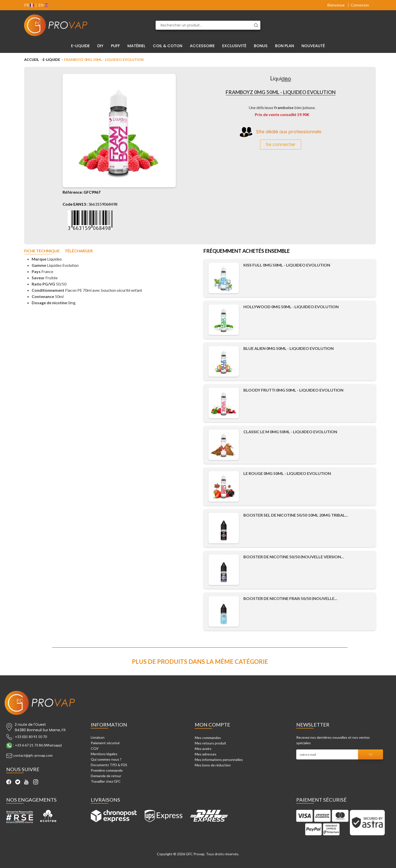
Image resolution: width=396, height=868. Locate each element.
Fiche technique (42, 251)
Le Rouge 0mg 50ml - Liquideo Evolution (287, 473)
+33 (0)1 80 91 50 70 (31, 737)
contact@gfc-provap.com (33, 755)
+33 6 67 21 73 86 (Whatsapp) (38, 745)
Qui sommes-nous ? (106, 759)
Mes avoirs (203, 749)
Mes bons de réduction (213, 765)
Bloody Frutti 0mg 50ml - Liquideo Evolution (293, 390)
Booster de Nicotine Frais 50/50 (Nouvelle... (290, 598)
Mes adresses (206, 754)
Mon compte (212, 724)
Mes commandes (208, 738)
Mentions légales (104, 754)
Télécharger (79, 251)
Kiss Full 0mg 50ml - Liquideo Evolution (287, 265)
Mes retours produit (210, 743)
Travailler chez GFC (106, 781)
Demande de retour (106, 776)
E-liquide (51, 60)
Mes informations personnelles (219, 760)
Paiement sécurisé (105, 743)
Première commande (107, 770)
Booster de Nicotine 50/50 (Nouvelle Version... (294, 557)
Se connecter (281, 144)
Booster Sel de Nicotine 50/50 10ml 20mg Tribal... (296, 515)
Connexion (360, 5)
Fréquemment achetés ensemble (247, 251)
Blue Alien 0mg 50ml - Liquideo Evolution (289, 348)
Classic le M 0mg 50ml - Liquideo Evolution (290, 432)
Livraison (98, 737)
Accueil (32, 60)
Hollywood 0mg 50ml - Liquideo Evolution (291, 307)
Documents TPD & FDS (109, 765)
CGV (95, 748)
